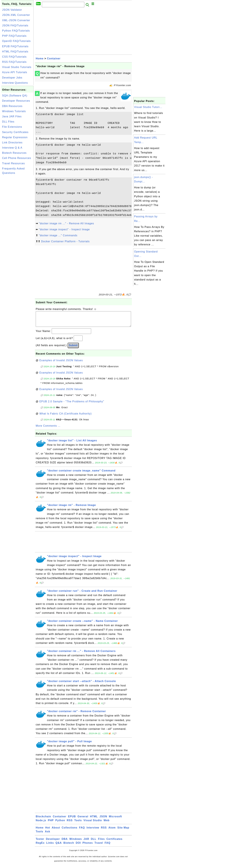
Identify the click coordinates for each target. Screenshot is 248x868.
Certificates (114, 842)
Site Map (123, 831)
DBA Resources (12, 106)
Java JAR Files (12, 116)
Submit (73, 349)
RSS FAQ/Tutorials (14, 62)
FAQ (82, 831)
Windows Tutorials (14, 111)
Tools (78, 824)
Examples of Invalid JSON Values (61, 364)
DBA (65, 842)
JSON (103, 820)
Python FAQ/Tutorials (16, 31)
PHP (51, 824)
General (83, 820)
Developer (53, 842)
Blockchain (43, 820)
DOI (78, 846)
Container (54, 59)
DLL (94, 842)
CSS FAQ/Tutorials (14, 57)
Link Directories (12, 143)
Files (101, 842)
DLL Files (8, 122)
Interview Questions (15, 83)
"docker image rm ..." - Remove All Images (66, 223)
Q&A (59, 846)
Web (106, 824)
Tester (40, 842)
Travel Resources (13, 163)
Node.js (41, 824)
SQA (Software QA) (15, 96)
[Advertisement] (17, 224)
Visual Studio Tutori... (148, 107)
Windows (76, 842)
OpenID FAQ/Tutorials (16, 41)
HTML (94, 820)
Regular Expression (15, 137)
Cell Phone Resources (17, 158)
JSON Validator (12, 10)
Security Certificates (15, 132)
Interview (93, 831)
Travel (99, 846)
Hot (48, 831)
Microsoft (115, 820)
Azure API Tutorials (15, 72)
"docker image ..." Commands (58, 235)
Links (50, 846)
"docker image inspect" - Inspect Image (64, 229)
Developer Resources (16, 101)
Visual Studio (93, 824)
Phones (88, 846)
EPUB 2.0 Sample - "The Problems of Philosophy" (72, 405)
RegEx (40, 846)
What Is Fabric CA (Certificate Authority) (66, 417)
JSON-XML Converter (16, 15)
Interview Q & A (12, 148)
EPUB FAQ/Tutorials (15, 46)
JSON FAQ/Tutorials (15, 25)
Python (60, 824)
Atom (112, 831)
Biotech (69, 846)
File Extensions (12, 127)
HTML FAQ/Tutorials (15, 52)
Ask (47, 835)
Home (40, 59)
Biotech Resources (14, 153)
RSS (70, 824)
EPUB (72, 820)
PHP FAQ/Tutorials (14, 36)
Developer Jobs (12, 78)
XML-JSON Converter (16, 20)
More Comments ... (48, 429)
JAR (86, 842)
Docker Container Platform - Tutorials (65, 241)
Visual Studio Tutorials (17, 67)
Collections (70, 831)
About (56, 831)
